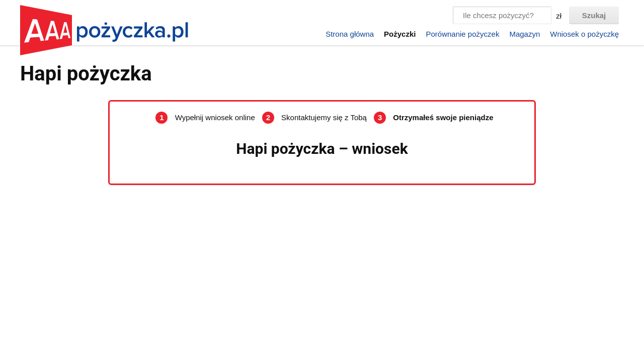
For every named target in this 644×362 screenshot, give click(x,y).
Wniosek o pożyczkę (584, 34)
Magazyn (525, 34)
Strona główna (350, 34)
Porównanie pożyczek (462, 34)
